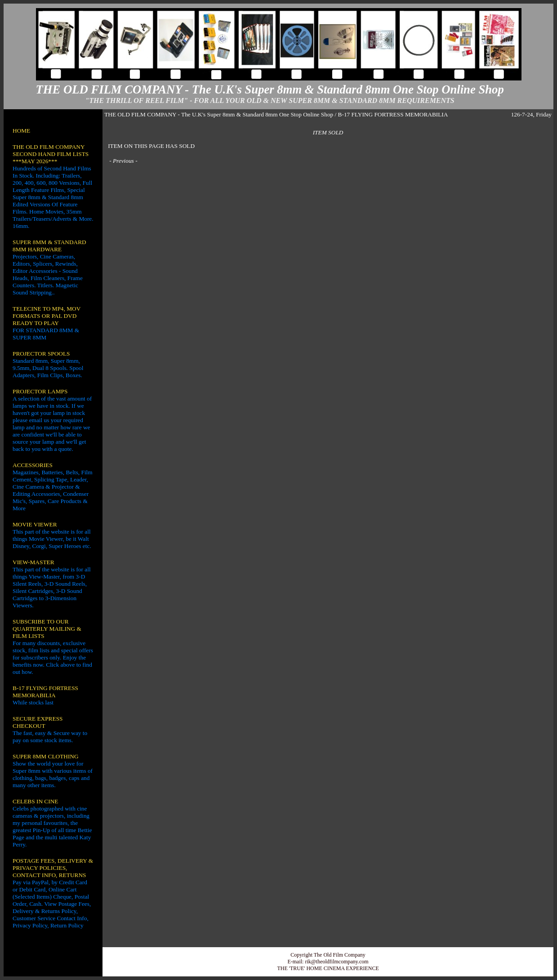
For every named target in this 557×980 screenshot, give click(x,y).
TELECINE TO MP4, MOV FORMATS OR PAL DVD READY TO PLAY (47, 316)
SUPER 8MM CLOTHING (46, 756)
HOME (21, 131)
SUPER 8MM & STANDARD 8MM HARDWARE (49, 246)
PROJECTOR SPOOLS (41, 354)
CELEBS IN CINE (35, 801)
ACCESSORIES (33, 465)
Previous (123, 161)
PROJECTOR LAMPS (40, 391)
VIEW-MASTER (33, 562)
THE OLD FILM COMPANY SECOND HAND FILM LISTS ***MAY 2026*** (51, 154)
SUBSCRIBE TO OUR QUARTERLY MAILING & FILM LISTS (47, 629)
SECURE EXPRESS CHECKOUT (38, 722)
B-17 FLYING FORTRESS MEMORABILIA (45, 692)
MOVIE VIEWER (35, 524)
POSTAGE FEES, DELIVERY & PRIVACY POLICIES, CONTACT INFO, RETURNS (53, 868)
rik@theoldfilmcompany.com (336, 962)
